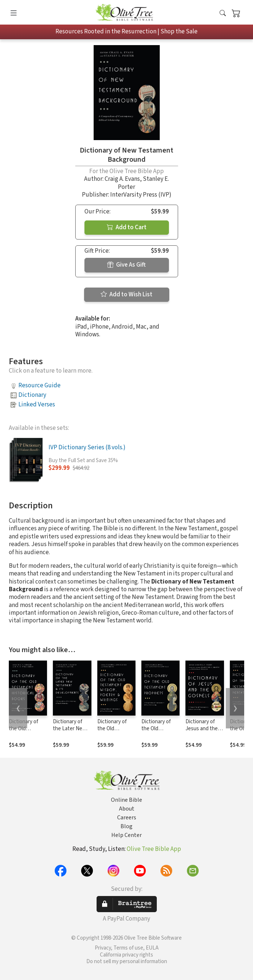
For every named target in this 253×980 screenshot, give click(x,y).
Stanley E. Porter (143, 183)
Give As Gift (126, 265)
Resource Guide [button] (39, 385)
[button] (223, 14)
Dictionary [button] (32, 395)
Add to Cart (127, 227)
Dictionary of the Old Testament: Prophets (156, 732)
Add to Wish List (126, 295)
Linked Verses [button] (37, 405)
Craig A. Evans (122, 179)
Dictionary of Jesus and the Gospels (202, 729)
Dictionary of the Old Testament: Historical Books (28, 732)
